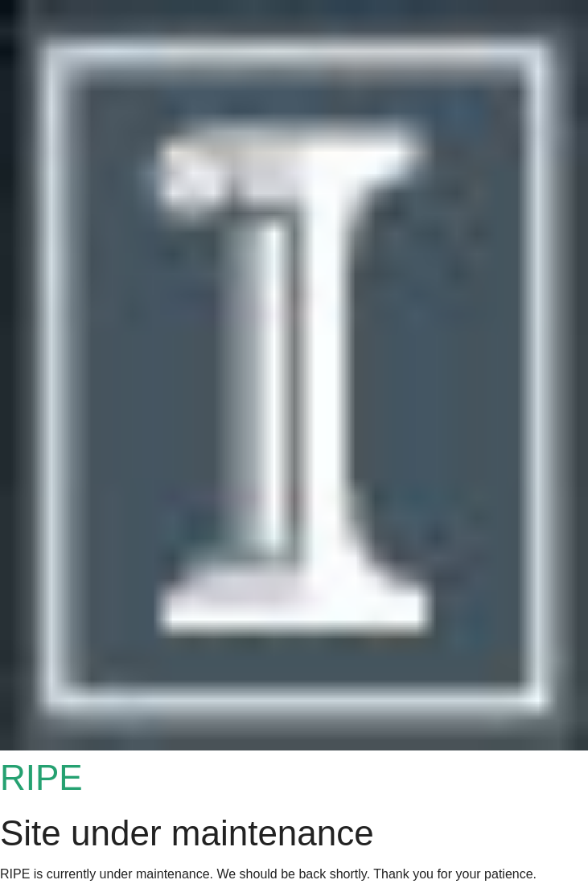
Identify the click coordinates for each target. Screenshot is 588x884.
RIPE (41, 777)
